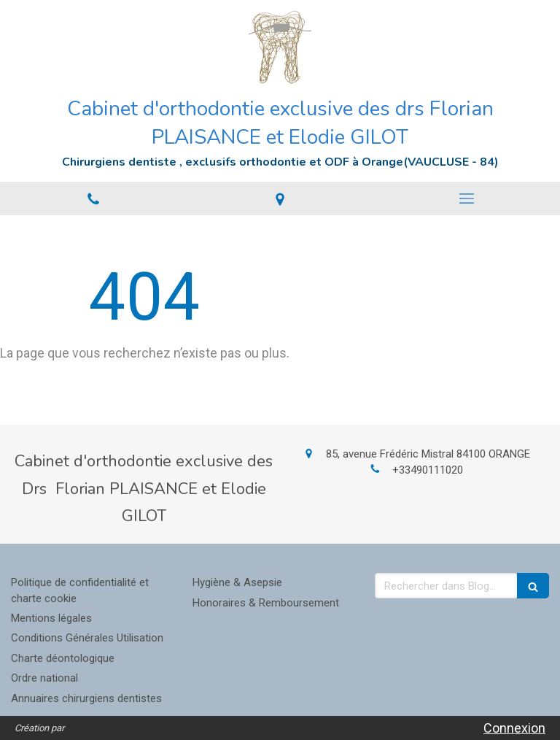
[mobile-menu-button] (467, 199)
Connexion (514, 728)
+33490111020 (428, 470)
